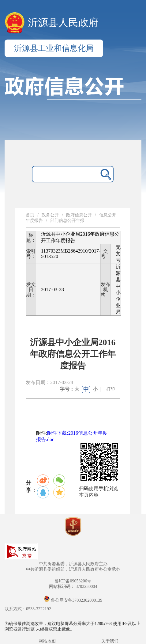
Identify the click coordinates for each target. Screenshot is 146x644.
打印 (110, 389)
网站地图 (47, 641)
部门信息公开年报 (67, 221)
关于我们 (110, 641)
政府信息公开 (79, 215)
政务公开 (50, 215)
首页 (30, 215)
